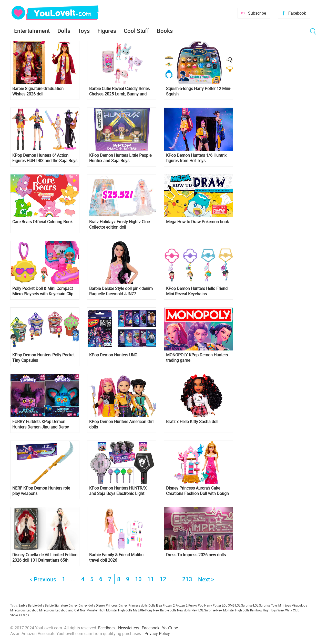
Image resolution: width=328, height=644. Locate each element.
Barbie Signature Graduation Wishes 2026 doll (38, 91)
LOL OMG (228, 605)
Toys (84, 31)
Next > (206, 579)
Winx (281, 610)
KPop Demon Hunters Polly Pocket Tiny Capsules (43, 358)
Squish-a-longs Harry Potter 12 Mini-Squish (199, 91)
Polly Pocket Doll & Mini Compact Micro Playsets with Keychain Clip (43, 291)
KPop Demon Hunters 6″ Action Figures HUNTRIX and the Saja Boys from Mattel (45, 158)
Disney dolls (87, 605)
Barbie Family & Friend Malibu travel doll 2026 (116, 558)
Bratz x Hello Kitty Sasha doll (192, 422)
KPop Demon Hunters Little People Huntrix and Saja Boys (120, 158)
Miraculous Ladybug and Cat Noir (63, 610)
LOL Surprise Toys (265, 605)
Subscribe (257, 13)
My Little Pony (143, 610)
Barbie (23, 605)
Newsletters (129, 628)
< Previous (43, 579)
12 (163, 579)
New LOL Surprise (203, 610)
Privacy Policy (157, 633)
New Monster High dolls (233, 610)
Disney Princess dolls (133, 605)
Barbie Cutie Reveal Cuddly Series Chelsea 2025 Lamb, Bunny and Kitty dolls (119, 91)
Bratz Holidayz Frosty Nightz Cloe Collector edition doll (119, 225)
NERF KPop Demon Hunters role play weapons (41, 491)
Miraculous (299, 605)
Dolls (64, 31)
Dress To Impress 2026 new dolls (196, 555)
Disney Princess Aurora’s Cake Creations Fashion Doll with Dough (197, 491)
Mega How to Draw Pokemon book (197, 222)
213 (187, 579)
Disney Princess (107, 605)
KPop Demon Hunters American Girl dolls (121, 424)
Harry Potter (213, 605)
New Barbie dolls (165, 610)
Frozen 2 (182, 605)
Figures (107, 31)
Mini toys (285, 605)
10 (138, 579)
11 (151, 579)
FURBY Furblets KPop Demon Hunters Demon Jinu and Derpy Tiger (41, 424)
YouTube (170, 628)
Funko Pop (196, 605)
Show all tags (20, 615)
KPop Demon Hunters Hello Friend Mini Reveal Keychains (197, 291)
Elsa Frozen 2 (165, 605)
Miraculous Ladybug (24, 610)
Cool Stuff (136, 31)
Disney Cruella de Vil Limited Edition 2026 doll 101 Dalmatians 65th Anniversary (45, 558)
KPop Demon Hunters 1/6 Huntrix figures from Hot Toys (196, 158)
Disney (73, 605)
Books (165, 31)
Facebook (297, 13)
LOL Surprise (244, 605)
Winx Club (292, 610)
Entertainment (32, 31)
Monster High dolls (119, 610)
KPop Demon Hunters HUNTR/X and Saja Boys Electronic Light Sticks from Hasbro (118, 491)
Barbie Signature (56, 605)
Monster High (96, 610)
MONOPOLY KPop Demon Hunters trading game (197, 358)
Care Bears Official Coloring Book (42, 222)
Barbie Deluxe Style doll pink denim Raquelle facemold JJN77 (121, 291)
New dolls (184, 610)
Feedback (107, 628)
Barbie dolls (36, 605)
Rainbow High (260, 610)
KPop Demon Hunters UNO (113, 355)
